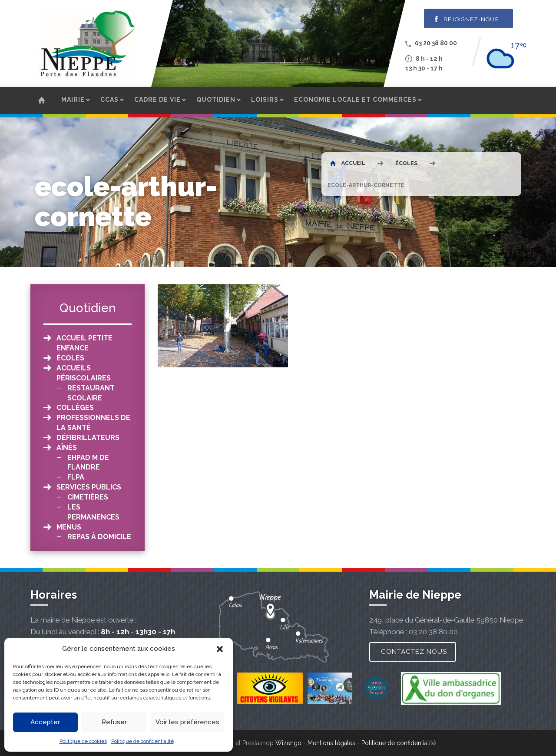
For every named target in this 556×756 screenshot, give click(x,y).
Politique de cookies (83, 741)
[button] (220, 649)
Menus (69, 527)
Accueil (348, 163)
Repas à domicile (99, 537)
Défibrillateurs (88, 438)
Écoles (406, 163)
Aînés (67, 448)
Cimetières (88, 497)
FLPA (76, 477)
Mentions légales (331, 743)
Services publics (89, 487)
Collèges (75, 408)
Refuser (114, 722)
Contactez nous (414, 652)
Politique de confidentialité (142, 741)
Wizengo (288, 743)
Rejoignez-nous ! (468, 19)
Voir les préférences (187, 722)
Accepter (45, 722)
